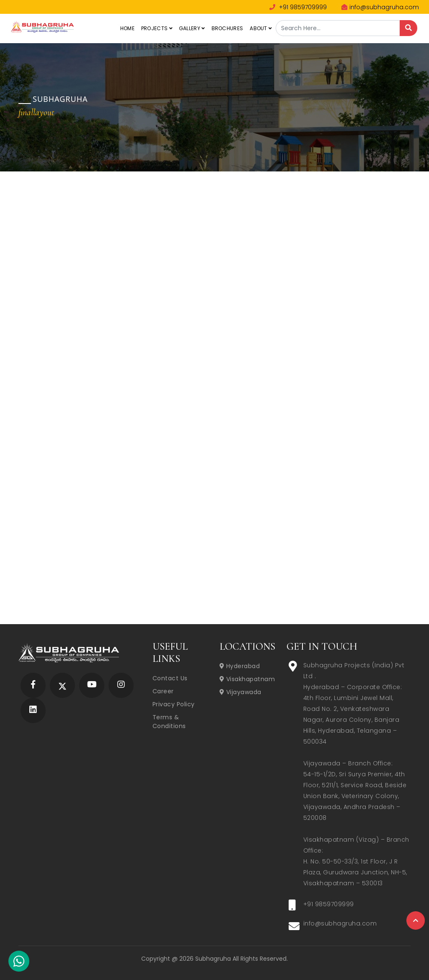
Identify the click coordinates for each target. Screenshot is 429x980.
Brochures (227, 28)
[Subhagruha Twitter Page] (62, 685)
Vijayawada (240, 692)
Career (163, 691)
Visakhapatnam (247, 679)
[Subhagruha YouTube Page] (92, 685)
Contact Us (170, 678)
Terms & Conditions (169, 722)
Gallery (192, 28)
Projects (157, 28)
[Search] (408, 28)
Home (127, 28)
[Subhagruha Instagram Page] (121, 685)
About (261, 28)
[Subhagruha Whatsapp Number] (19, 963)
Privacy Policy (174, 704)
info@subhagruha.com (380, 7)
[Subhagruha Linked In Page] (33, 710)
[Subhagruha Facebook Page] (33, 685)
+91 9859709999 (298, 7)
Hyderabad (240, 666)
